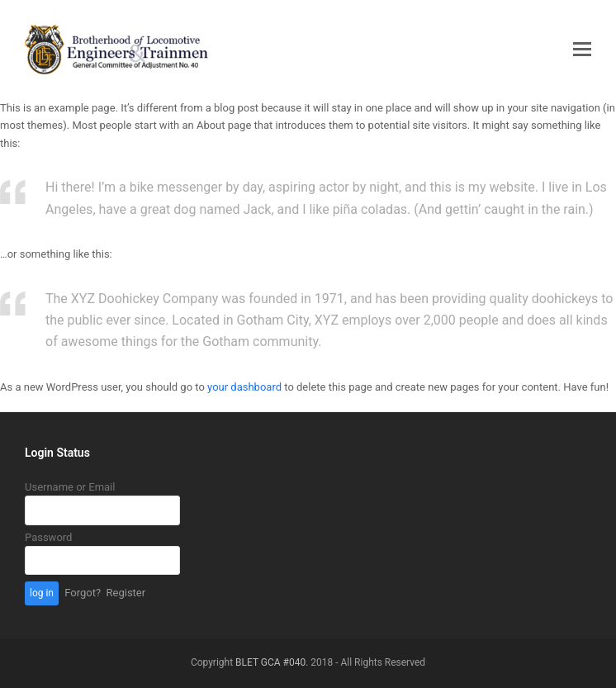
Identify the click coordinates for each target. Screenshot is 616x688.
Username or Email (70, 487)
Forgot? (83, 593)
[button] (582, 50)
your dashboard (244, 387)
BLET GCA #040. (272, 662)
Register (126, 593)
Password (48, 537)
